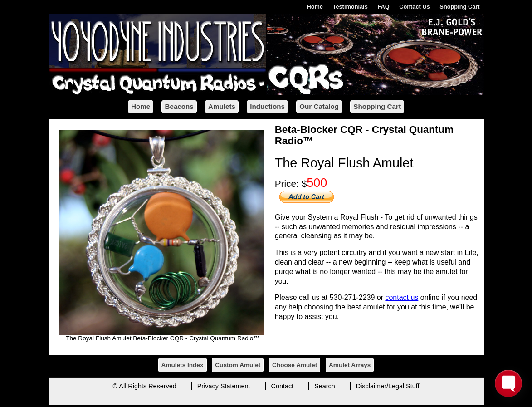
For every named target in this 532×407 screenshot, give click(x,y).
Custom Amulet (238, 365)
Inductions (267, 106)
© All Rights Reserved (145, 386)
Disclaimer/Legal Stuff (388, 386)
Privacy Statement (224, 386)
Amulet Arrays (350, 365)
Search (325, 386)
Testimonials (350, 7)
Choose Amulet (295, 365)
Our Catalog (319, 106)
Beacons (179, 106)
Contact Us (415, 7)
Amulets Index (183, 365)
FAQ (383, 7)
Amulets (222, 106)
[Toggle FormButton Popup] (508, 383)
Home (315, 7)
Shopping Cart (459, 7)
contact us (402, 297)
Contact (283, 386)
